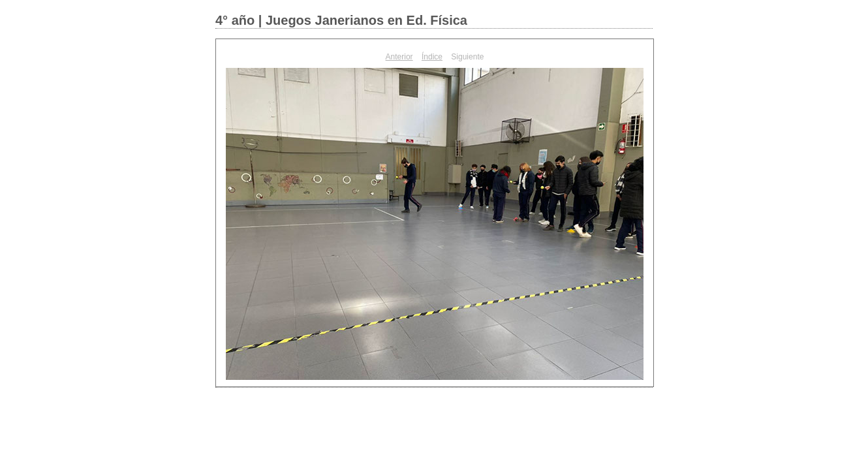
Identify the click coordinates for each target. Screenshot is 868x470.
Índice (432, 57)
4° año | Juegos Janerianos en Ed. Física (341, 20)
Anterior (399, 57)
